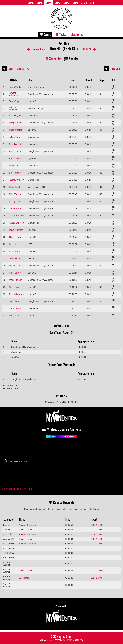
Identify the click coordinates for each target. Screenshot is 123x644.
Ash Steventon (16, 151)
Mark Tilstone (16, 280)
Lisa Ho (13, 244)
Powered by (62, 614)
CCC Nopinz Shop (62, 638)
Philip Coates (16, 130)
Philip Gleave (16, 123)
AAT (29, 69)
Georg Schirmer (17, 223)
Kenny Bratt (15, 201)
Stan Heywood (16, 116)
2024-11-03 (96, 525)
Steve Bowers (16, 208)
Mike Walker (15, 194)
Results (71, 58)
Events (45, 34)
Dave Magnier (16, 230)
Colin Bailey (15, 273)
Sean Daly (14, 287)
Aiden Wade (15, 87)
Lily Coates (15, 316)
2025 (40, 3)
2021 (75, 3)
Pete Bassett (15, 144)
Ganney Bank (36, 49)
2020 (84, 3)
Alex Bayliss (15, 158)
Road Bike (115, 69)
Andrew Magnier (13, 108)
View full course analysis (17, 489)
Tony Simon (15, 258)
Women (20, 69)
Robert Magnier (17, 294)
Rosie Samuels (16, 266)
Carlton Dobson (17, 237)
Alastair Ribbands (14, 94)
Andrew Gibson (17, 180)
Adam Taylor (15, 137)
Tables (61, 34)
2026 (31, 3)
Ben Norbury (15, 173)
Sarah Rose (15, 308)
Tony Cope (14, 101)
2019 (93, 3)
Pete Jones (15, 251)
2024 (49, 3)
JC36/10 (89, 49)
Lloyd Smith (15, 187)
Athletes (77, 34)
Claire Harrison (16, 216)
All (4, 69)
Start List (53, 58)
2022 (67, 3)
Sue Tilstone (15, 301)
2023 (58, 3)
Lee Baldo (14, 166)
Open (11, 69)
